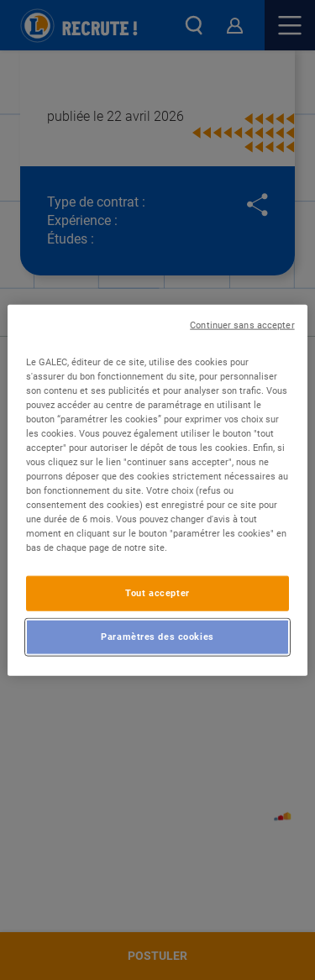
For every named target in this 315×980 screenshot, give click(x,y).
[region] (157, 490)
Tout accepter (157, 593)
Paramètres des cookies (157, 637)
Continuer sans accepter (242, 325)
